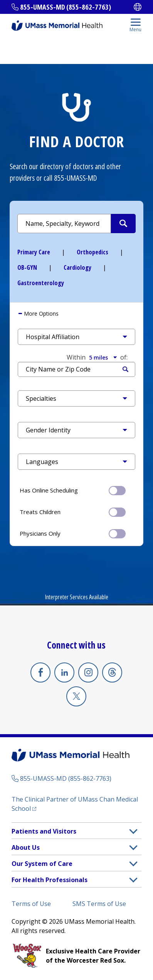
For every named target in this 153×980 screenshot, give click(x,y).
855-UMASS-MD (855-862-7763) (66, 7)
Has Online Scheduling (73, 490)
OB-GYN (27, 267)
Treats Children (73, 511)
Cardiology (77, 267)
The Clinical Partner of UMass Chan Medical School (75, 804)
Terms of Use (31, 904)
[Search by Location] (76, 369)
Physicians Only (73, 533)
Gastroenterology (41, 283)
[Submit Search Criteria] (123, 224)
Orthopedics (92, 252)
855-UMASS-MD (76, 178)
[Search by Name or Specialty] (76, 224)
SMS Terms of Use (99, 904)
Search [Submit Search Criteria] (125, 370)
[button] (76, 337)
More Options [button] (40, 313)
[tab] (76, 314)
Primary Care (34, 252)
